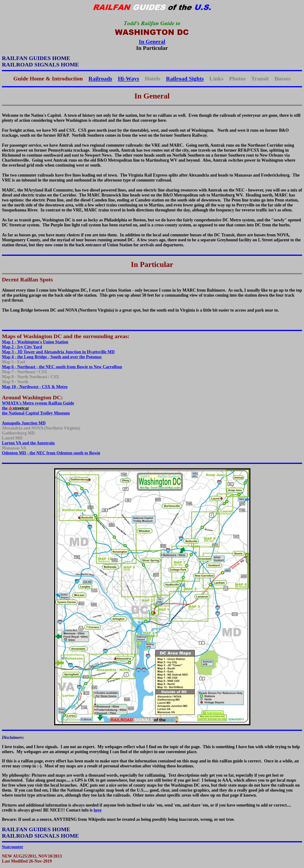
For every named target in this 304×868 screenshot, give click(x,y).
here (98, 810)
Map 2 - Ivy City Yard (22, 347)
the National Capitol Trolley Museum (36, 413)
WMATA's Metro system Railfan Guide (38, 403)
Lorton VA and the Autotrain (28, 443)
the (15, 408)
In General (152, 42)
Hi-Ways (128, 79)
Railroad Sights (185, 79)
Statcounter (13, 847)
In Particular (152, 264)
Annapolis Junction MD (24, 423)
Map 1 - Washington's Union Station (35, 342)
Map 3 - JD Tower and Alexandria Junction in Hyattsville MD (58, 352)
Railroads (100, 79)
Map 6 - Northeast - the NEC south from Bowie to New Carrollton (62, 367)
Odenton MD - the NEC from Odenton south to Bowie (51, 453)
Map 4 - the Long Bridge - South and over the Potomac (52, 357)
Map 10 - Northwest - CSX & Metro (35, 387)
